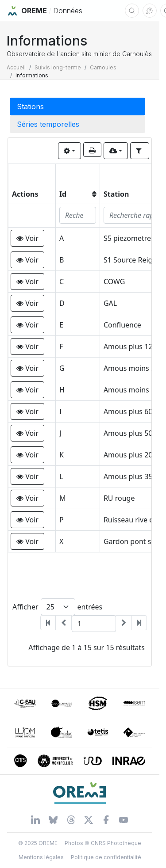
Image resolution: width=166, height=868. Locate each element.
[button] (27, 238)
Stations (30, 107)
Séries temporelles (48, 124)
